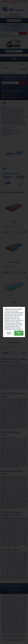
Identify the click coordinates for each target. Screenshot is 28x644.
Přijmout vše (19, 333)
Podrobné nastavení (9, 333)
